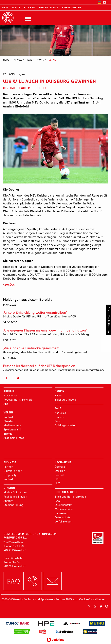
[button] (8, 378)
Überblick (61, 467)
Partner (8, 467)
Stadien (59, 417)
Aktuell (18, 60)
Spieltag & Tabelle (66, 399)
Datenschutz (62, 517)
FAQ (57, 501)
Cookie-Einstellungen (92, 599)
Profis (40, 60)
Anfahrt (8, 501)
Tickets (16, 7)
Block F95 (30, 7)
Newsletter (10, 395)
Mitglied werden (71, 7)
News (29, 60)
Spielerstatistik (12, 429)
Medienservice (12, 425)
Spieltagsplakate (65, 425)
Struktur (9, 421)
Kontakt (8, 417)
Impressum (61, 513)
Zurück (9, 285)
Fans (58, 421)
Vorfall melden (64, 521)
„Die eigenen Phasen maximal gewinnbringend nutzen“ (45, 330)
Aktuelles (60, 413)
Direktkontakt (63, 505)
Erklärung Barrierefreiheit (70, 496)
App (6, 404)
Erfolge (8, 434)
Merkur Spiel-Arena (15, 492)
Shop (5, 7)
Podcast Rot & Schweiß (18, 399)
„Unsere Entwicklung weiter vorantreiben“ (35, 312)
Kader (58, 395)
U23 (57, 479)
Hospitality (10, 475)
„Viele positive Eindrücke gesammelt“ (31, 348)
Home (6, 60)
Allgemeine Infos (14, 438)
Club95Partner (13, 471)
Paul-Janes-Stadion (15, 496)
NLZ (57, 483)
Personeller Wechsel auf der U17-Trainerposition (39, 366)
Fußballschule (48, 7)
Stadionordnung (13, 505)
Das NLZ (60, 471)
